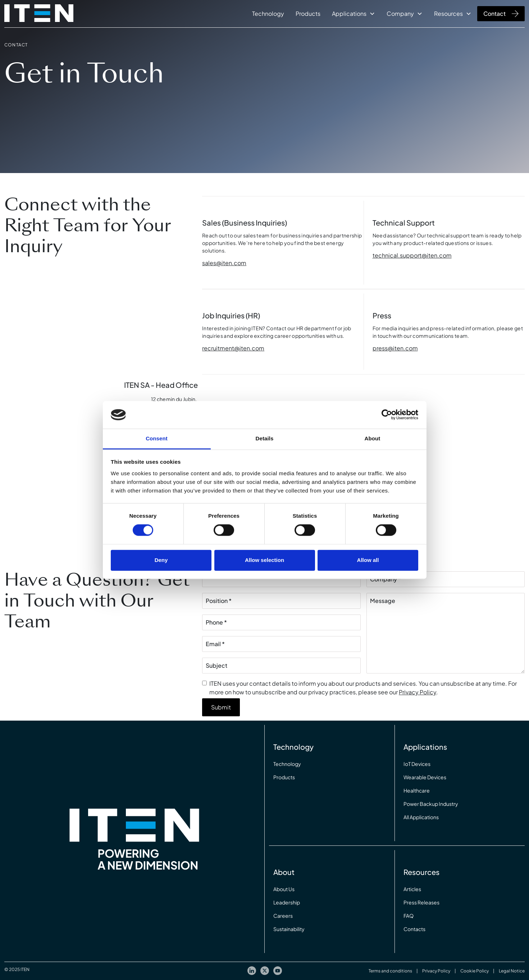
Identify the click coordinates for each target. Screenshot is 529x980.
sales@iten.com (224, 263)
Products (308, 13)
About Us (284, 889)
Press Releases (421, 902)
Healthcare (417, 790)
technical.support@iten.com (412, 255)
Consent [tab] (157, 438)
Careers (283, 916)
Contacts (414, 929)
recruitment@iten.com (233, 348)
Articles (412, 889)
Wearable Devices (425, 777)
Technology (268, 13)
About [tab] (373, 438)
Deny (161, 560)
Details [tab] (265, 438)
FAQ (409, 916)
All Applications (421, 817)
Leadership (287, 902)
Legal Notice (512, 971)
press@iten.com (395, 348)
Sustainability (289, 929)
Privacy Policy (418, 692)
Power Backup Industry (431, 804)
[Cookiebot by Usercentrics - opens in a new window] (387, 415)
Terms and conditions (390, 971)
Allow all (368, 560)
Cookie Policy (475, 971)
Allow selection (264, 560)
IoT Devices (417, 764)
